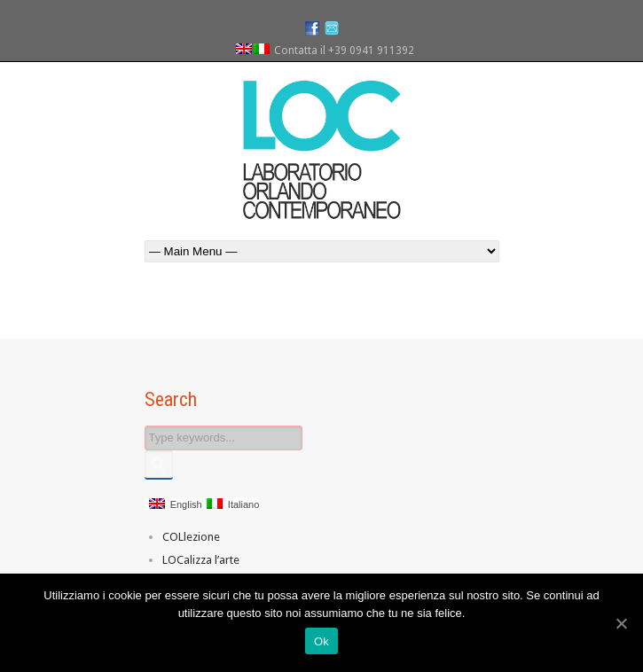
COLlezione (191, 537)
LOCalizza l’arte (201, 560)
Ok (321, 641)
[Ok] (621, 623)
